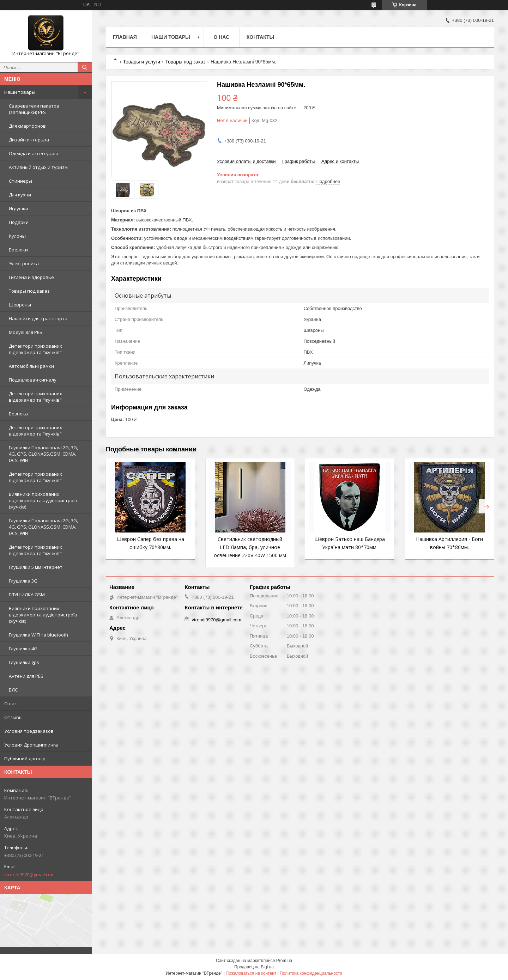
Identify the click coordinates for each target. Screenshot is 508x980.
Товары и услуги (141, 62)
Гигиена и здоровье (31, 277)
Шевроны (20, 305)
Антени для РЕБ (26, 676)
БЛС (13, 690)
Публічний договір (25, 759)
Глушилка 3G (23, 581)
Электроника (24, 263)
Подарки (19, 222)
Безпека (18, 414)
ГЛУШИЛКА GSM (27, 595)
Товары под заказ (29, 291)
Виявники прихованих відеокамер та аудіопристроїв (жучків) (43, 500)
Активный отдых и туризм (38, 167)
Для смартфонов (27, 126)
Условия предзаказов (29, 731)
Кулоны (17, 236)
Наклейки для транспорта (38, 318)
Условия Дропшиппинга (31, 745)
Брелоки (18, 250)
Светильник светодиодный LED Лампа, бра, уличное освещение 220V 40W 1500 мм (250, 547)
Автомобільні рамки (31, 366)
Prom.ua (284, 961)
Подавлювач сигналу (33, 380)
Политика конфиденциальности (311, 973)
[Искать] (85, 67)
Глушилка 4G (23, 649)
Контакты (260, 37)
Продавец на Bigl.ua (254, 967)
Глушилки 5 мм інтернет (36, 567)
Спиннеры (20, 181)
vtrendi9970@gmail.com (29, 875)
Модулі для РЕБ (26, 332)
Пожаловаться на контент (251, 973)
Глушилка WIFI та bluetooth (38, 635)
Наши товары (20, 92)
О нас (10, 704)
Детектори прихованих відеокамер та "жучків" (35, 349)
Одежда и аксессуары (33, 153)
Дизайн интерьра (29, 140)
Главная (125, 37)
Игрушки (19, 208)
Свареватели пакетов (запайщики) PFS (34, 109)
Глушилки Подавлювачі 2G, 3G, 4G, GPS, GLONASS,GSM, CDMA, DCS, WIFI (43, 454)
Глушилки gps (24, 662)
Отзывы (13, 717)
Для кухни (20, 195)
